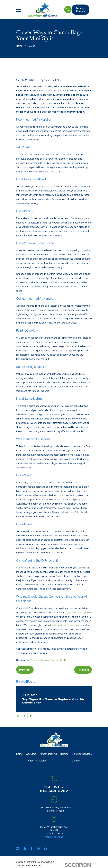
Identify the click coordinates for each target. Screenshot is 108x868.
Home (19, 754)
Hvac (53, 660)
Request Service (81, 10)
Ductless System (40, 660)
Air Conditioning (48, 754)
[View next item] (31, 716)
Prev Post (25, 670)
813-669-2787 (54, 791)
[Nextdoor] (45, 849)
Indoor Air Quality (37, 761)
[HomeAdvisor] (38, 849)
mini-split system (81, 612)
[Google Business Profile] (18, 849)
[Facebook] (32, 849)
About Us (31, 754)
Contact (76, 761)
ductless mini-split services (64, 625)
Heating (64, 754)
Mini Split (61, 660)
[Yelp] (25, 849)
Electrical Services (82, 754)
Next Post (83, 670)
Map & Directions (54, 837)
